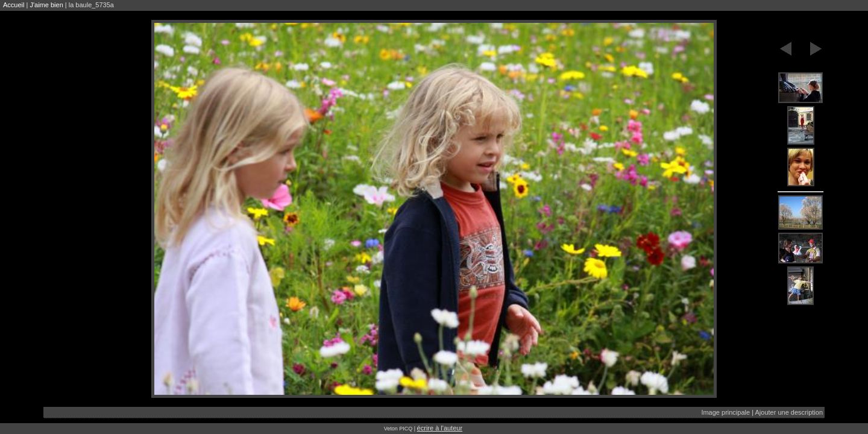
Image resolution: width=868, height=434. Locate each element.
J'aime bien (46, 5)
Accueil (14, 5)
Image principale (725, 412)
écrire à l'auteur (440, 428)
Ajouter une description (789, 412)
